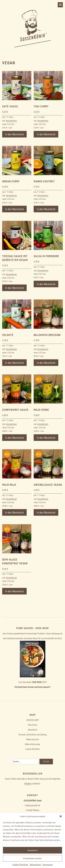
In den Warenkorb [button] (14, 134)
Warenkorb (33, 730)
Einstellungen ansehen (32, 858)
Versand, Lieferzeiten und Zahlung (33, 734)
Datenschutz (35, 864)
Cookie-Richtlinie (20, 864)
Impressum (48, 864)
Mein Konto (33, 725)
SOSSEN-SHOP (32, 720)
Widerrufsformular (32, 744)
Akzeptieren (33, 850)
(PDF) (39, 682)
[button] (61, 816)
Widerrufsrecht (33, 739)
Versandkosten (11, 121)
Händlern (28, 784)
